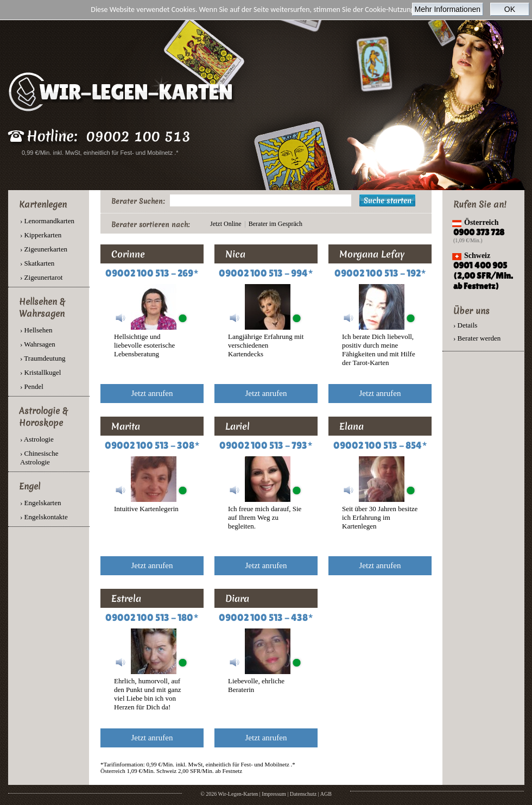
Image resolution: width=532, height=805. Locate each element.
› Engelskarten (40, 503)
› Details (465, 325)
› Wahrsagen (38, 344)
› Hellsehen (36, 330)
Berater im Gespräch (275, 224)
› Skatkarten (37, 263)
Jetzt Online (226, 224)
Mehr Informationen (448, 9)
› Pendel (32, 386)
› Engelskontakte (44, 517)
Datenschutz (303, 794)
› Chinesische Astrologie (39, 458)
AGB (326, 794)
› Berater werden (477, 338)
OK (510, 9)
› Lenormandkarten (47, 221)
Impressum (274, 794)
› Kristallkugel (40, 372)
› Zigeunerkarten (44, 249)
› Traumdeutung (43, 358)
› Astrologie (37, 439)
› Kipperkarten (41, 235)
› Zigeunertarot (41, 277)
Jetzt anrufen (152, 393)
